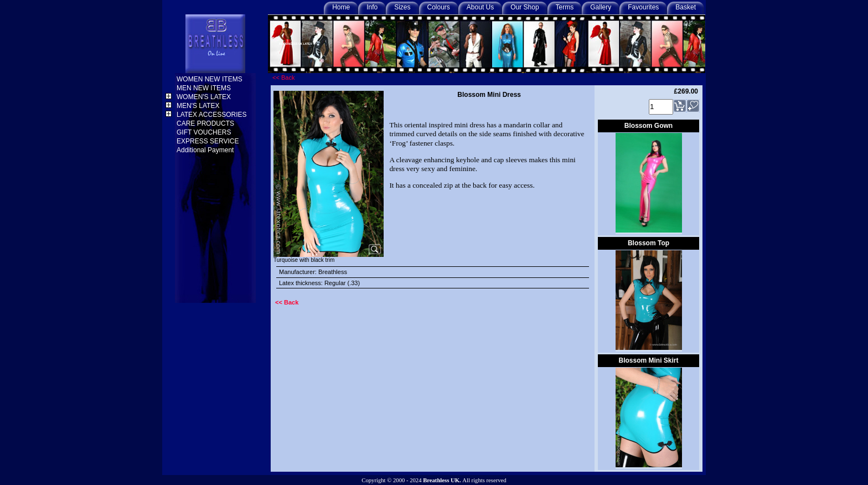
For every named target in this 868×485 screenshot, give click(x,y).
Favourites (643, 7)
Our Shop (525, 7)
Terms (565, 7)
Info (372, 7)
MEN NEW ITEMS (205, 88)
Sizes (402, 7)
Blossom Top (649, 243)
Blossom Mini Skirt (648, 360)
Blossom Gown (649, 126)
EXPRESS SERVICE (209, 141)
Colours (439, 7)
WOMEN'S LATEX (205, 97)
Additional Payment (206, 150)
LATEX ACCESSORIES (213, 115)
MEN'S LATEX (199, 106)
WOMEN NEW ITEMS (210, 79)
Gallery (601, 7)
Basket (686, 7)
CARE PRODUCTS (206, 123)
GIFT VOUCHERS (205, 132)
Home (341, 7)
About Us (480, 7)
